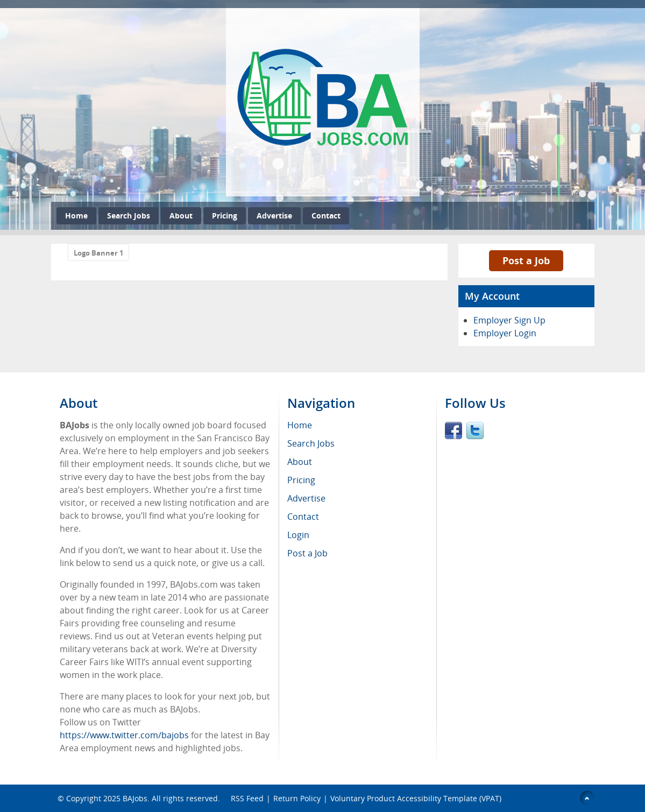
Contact (326, 216)
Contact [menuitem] (303, 517)
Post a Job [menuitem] (307, 553)
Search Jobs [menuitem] (311, 443)
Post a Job (526, 260)
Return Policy (297, 798)
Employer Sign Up (509, 320)
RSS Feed (247, 798)
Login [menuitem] (298, 535)
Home (76, 216)
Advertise (274, 216)
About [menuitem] (300, 462)
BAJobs (135, 798)
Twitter (475, 430)
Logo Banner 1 (98, 253)
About (181, 216)
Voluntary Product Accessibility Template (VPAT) (416, 798)
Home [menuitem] (300, 425)
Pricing (225, 216)
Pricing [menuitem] (301, 480)
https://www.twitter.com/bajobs (124, 735)
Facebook (453, 430)
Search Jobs (129, 216)
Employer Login (505, 333)
